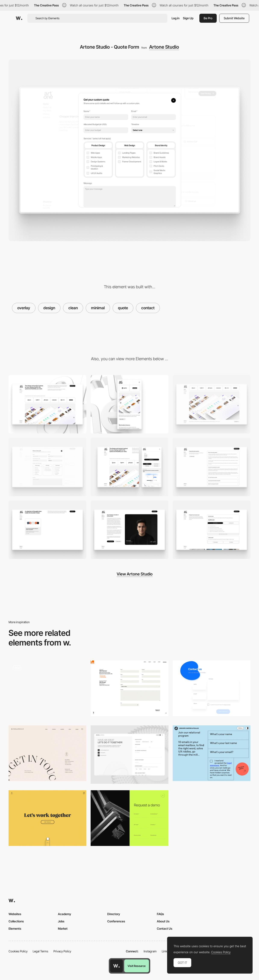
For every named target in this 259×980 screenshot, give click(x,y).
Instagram (150, 951)
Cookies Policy (18, 951)
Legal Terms (40, 951)
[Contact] (47, 690)
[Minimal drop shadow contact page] (212, 688)
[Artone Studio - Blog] (47, 530)
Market (63, 928)
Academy (65, 914)
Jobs (61, 921)
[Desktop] (47, 404)
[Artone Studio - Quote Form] (47, 467)
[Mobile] (129, 404)
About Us (163, 921)
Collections (16, 921)
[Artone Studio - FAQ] (212, 467)
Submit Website (234, 18)
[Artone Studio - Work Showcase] (212, 404)
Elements (15, 928)
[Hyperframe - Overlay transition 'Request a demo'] (129, 818)
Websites (15, 914)
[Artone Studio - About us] (129, 530)
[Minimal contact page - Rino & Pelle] (47, 753)
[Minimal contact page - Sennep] (47, 818)
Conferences (116, 921)
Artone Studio (164, 47)
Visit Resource (137, 966)
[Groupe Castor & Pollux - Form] (212, 753)
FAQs (160, 914)
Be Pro (208, 18)
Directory (114, 914)
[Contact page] (129, 755)
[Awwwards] (19, 18)
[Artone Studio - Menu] (129, 467)
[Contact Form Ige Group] (129, 688)
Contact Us (165, 928)
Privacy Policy (62, 951)
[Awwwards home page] (116, 966)
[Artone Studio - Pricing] (212, 530)
